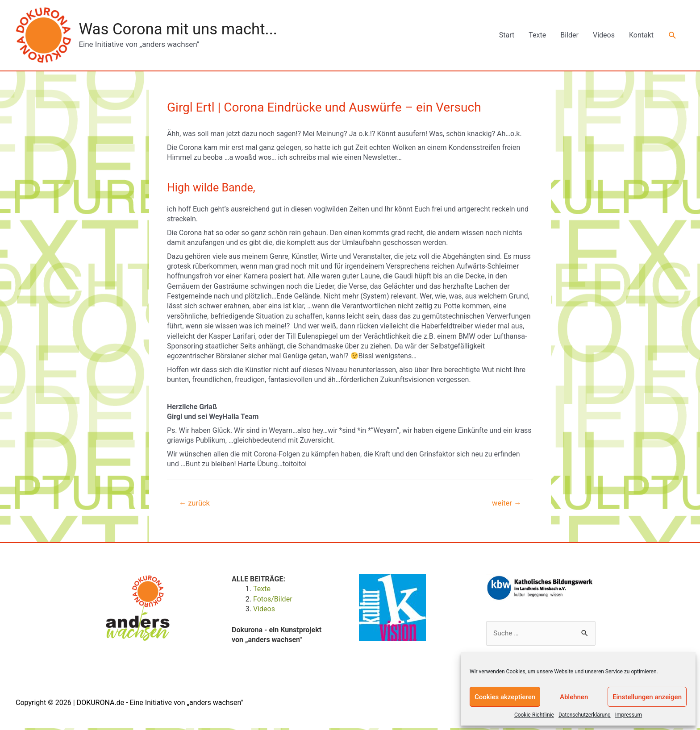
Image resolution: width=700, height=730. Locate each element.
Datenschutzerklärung (585, 715)
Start (507, 35)
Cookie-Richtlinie (534, 715)
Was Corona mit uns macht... (182, 29)
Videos (604, 35)
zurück (196, 504)
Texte (537, 35)
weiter (506, 504)
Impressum (629, 715)
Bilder (569, 35)
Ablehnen (574, 697)
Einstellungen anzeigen (647, 697)
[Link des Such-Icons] (673, 35)
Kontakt (641, 35)
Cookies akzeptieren (505, 697)
